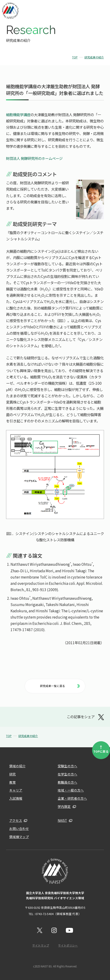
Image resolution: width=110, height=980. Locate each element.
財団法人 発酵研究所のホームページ (34, 158)
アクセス (16, 820)
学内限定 (64, 806)
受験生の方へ (67, 766)
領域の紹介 (17, 766)
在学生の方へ (67, 774)
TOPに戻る (101, 749)
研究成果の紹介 (94, 57)
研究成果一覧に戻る (60, 686)
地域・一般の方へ (71, 790)
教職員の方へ (67, 782)
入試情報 (16, 798)
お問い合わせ (19, 828)
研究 (13, 774)
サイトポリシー (68, 945)
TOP (75, 57)
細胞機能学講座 (18, 115)
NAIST (62, 820)
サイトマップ (41, 945)
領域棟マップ (19, 837)
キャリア (16, 790)
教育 (13, 782)
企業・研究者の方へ (72, 798)
